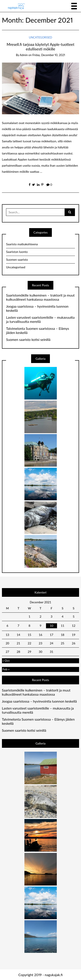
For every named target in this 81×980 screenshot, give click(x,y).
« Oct (6, 661)
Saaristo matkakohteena (22, 244)
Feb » (6, 669)
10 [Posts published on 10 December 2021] (51, 626)
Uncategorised (40, 37)
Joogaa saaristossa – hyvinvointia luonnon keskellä (37, 308)
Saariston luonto (17, 252)
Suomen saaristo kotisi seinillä (28, 340)
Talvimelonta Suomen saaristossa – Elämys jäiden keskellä (37, 331)
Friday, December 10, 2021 (49, 55)
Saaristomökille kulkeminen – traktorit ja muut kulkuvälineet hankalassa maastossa (40, 297)
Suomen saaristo (17, 260)
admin (24, 55)
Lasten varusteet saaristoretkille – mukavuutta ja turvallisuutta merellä (40, 319)
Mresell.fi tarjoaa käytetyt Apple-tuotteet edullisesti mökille (40, 47)
